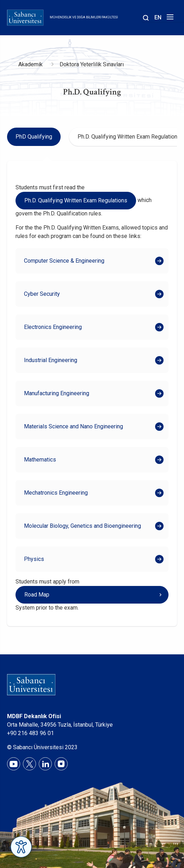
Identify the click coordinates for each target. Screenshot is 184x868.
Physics (34, 559)
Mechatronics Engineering (56, 493)
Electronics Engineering (53, 327)
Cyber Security (42, 294)
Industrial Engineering (51, 360)
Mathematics (40, 460)
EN (158, 17)
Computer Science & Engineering (65, 261)
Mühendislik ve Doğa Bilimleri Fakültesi (84, 17)
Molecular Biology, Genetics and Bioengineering (82, 526)
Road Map (37, 595)
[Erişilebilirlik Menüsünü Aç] (21, 847)
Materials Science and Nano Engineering (73, 426)
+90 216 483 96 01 (30, 733)
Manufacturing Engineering (57, 393)
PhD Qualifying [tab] (34, 137)
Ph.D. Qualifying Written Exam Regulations (76, 200)
